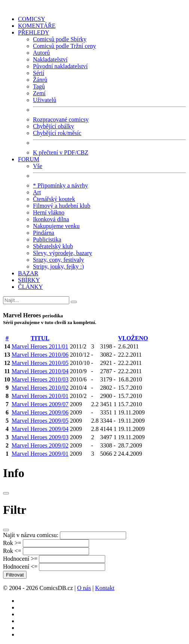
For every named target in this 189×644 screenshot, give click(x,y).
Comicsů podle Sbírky (60, 39)
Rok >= (12, 543)
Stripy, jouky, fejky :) (58, 266)
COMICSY (32, 19)
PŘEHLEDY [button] (34, 32)
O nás (84, 588)
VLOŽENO (133, 338)
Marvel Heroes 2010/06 (40, 355)
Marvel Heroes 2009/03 (40, 437)
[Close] (6, 493)
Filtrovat (15, 575)
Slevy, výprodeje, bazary (63, 253)
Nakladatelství (50, 59)
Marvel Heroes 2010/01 (40, 396)
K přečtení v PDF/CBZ (61, 152)
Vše (38, 166)
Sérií (39, 73)
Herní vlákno (49, 212)
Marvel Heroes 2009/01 (40, 454)
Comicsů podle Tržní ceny (64, 46)
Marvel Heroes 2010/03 (40, 379)
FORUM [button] (29, 159)
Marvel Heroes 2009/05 (40, 421)
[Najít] (36, 300)
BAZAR (28, 273)
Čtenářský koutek (54, 199)
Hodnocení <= (20, 567)
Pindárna (44, 233)
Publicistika (47, 239)
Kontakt (105, 588)
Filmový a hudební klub (62, 206)
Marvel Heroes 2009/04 (40, 429)
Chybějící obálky (54, 126)
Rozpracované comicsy (61, 119)
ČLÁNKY (31, 287)
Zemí (39, 93)
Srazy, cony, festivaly (59, 260)
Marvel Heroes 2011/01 (40, 346)
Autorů (41, 53)
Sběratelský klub (53, 246)
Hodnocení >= (20, 559)
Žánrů (40, 80)
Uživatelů (45, 100)
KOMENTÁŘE (37, 26)
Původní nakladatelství (60, 66)
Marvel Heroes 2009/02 (40, 445)
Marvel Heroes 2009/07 (40, 404)
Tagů (39, 86)
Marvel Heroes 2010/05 (40, 363)
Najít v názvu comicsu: (31, 535)
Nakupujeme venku (56, 226)
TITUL (40, 338)
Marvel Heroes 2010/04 (40, 371)
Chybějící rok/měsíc (57, 133)
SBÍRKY (29, 280)
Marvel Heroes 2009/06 (40, 412)
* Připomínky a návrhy (60, 185)
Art (37, 192)
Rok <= (12, 551)
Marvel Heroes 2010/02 (40, 388)
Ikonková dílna (51, 219)
